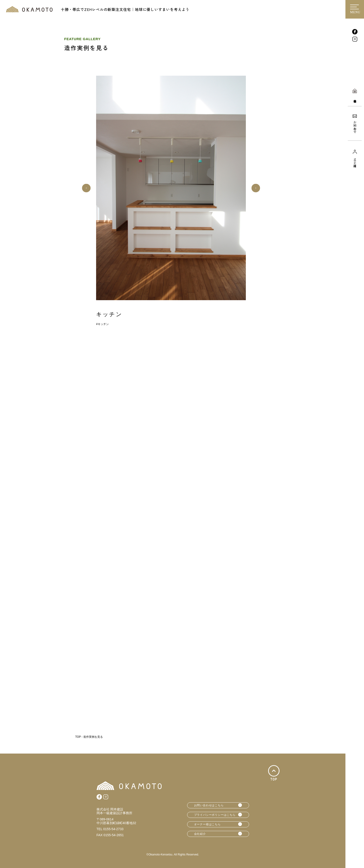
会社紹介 (200, 834)
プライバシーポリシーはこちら (215, 815)
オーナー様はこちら (207, 824)
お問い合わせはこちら (209, 805)
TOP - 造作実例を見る (89, 737)
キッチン (103, 324)
